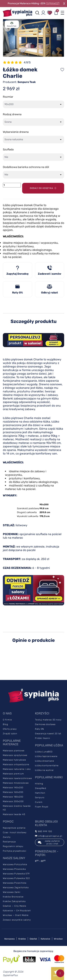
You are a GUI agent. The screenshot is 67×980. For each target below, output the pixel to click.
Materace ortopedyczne (16, 764)
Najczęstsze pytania (14, 828)
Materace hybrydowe (14, 760)
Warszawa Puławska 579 (16, 874)
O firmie (7, 720)
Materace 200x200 (13, 801)
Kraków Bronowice (13, 897)
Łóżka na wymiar (44, 770)
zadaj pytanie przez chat (49, 842)
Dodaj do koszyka (43, 188)
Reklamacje (9, 842)
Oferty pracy (10, 729)
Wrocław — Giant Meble (16, 915)
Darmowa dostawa (45, 724)
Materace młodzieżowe (16, 783)
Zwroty (7, 837)
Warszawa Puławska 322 (16, 878)
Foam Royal (42, 807)
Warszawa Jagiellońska (16, 888)
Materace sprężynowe (15, 755)
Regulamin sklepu (13, 846)
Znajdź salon (10, 734)
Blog (5, 724)
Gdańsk (33, 939)
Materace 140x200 (13, 788)
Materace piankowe (14, 751)
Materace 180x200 (13, 797)
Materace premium (13, 774)
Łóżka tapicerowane (46, 756)
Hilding (39, 784)
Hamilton (40, 793)
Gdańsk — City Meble (15, 906)
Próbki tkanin (43, 738)
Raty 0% (39, 729)
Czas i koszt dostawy (15, 832)
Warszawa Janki (12, 892)
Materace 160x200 (13, 792)
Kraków (22, 939)
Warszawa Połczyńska (15, 864)
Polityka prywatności (15, 851)
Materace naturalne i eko (17, 769)
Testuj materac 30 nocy (48, 720)
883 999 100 (44, 831)
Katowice (45, 939)
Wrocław (58, 939)
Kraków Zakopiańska (14, 901)
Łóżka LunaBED (44, 752)
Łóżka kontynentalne (47, 766)
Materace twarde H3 (14, 814)
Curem (39, 802)
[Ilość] (12, 185)
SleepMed (41, 788)
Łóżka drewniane (45, 761)
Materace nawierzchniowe (17, 778)
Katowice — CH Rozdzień (17, 911)
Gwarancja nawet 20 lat (48, 734)
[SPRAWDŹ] (53, 3)
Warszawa (9, 939)
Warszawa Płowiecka (14, 869)
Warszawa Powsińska (15, 883)
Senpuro (40, 797)
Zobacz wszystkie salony (17, 920)
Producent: (19, 82)
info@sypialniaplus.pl (49, 836)
